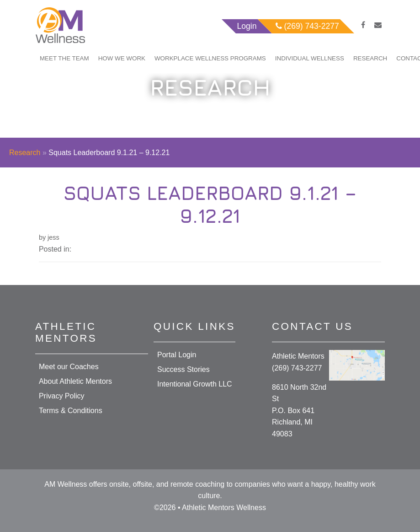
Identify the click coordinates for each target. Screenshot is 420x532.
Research (370, 58)
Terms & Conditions (71, 411)
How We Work (122, 58)
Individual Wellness (310, 58)
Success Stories (183, 369)
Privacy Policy (62, 396)
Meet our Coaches (69, 367)
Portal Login (177, 355)
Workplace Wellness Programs (210, 58)
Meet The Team (64, 58)
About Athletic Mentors (75, 381)
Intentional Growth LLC (195, 384)
